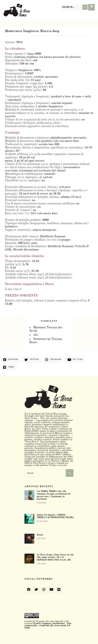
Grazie (40, 535)
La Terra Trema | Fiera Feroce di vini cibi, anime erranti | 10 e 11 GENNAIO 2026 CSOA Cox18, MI (55, 557)
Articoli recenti (39, 486)
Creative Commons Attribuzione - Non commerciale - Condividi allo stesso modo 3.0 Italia (48, 626)
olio (36, 335)
